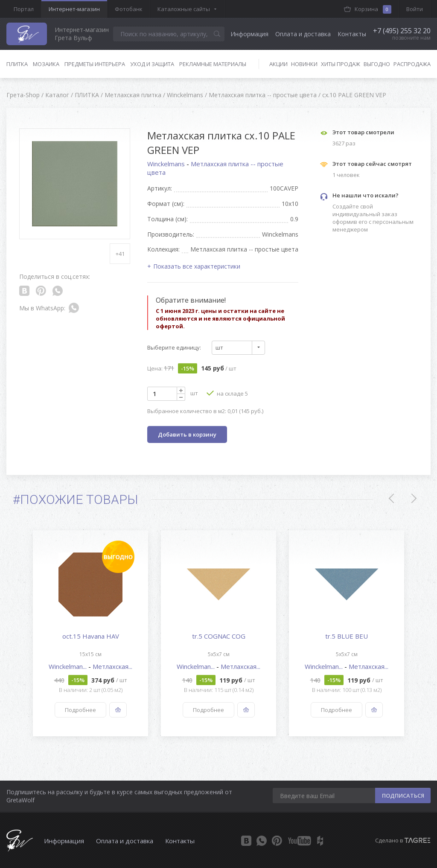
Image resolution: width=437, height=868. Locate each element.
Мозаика (46, 64)
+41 (120, 254)
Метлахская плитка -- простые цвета (215, 168)
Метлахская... (112, 666)
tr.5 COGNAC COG (219, 636)
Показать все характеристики (197, 266)
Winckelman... (68, 666)
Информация (249, 34)
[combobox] (238, 348)
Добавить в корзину (187, 434)
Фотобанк (129, 9)
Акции (278, 64)
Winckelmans (167, 164)
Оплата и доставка (303, 34)
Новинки (304, 64)
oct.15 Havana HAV (91, 636)
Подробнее (80, 710)
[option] (90, 633)
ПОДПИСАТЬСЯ (403, 796)
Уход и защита (152, 64)
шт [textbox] (219, 347)
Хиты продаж (341, 64)
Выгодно (377, 64)
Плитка (17, 64)
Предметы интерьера (95, 64)
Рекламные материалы (213, 64)
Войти (415, 9)
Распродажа (412, 64)
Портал (24, 9)
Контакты (352, 34)
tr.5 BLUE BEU (347, 636)
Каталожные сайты (184, 9)
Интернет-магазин (74, 9)
